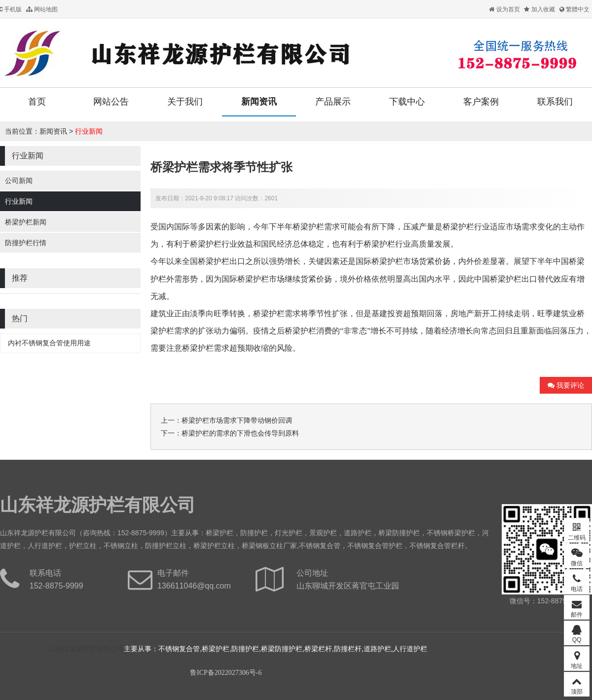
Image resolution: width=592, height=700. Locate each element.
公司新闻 (19, 181)
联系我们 (555, 102)
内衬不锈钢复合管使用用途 (49, 343)
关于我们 (185, 102)
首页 (37, 102)
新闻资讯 (259, 102)
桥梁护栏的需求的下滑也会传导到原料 (240, 433)
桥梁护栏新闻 (26, 222)
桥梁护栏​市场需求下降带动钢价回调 (237, 420)
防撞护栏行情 (26, 243)
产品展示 (333, 102)
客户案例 (481, 102)
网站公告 (111, 102)
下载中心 (407, 102)
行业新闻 (89, 131)
